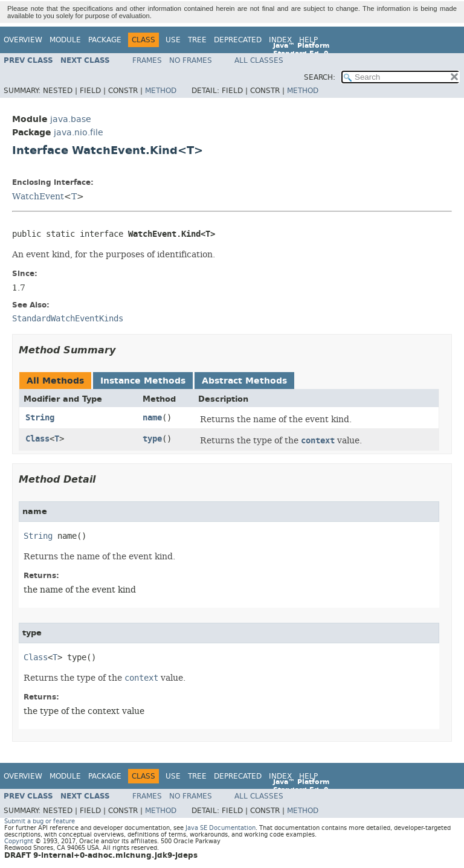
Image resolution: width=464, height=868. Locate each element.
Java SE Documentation (221, 828)
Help (308, 40)
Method (161, 91)
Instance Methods (143, 381)
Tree (197, 40)
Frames (147, 60)
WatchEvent (38, 196)
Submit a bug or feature (40, 821)
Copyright (19, 841)
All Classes (259, 60)
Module (65, 40)
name (152, 418)
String (40, 418)
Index (280, 40)
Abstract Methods (244, 381)
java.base (71, 119)
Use (173, 40)
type (152, 439)
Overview (23, 40)
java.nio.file (79, 133)
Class (37, 439)
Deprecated (238, 40)
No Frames (191, 60)
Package (105, 40)
